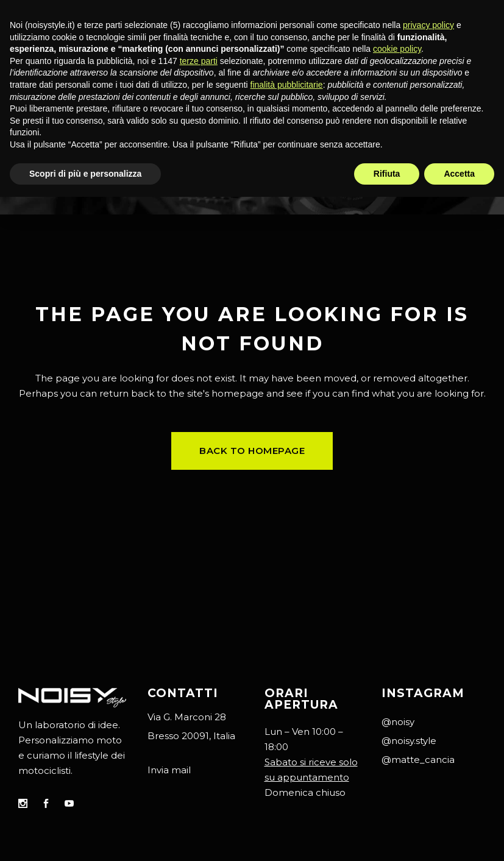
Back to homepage (252, 451)
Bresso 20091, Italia (191, 736)
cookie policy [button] (397, 49)
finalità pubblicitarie (287, 85)
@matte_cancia (418, 760)
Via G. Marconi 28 (187, 717)
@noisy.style (409, 741)
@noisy (398, 722)
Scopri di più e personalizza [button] (85, 174)
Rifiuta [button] (387, 174)
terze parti (199, 61)
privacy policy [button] (428, 25)
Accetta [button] (459, 174)
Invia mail (169, 770)
